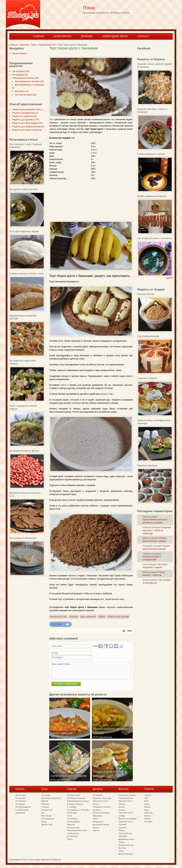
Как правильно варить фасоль (24, 451)
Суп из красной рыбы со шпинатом (154, 238)
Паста (70, 839)
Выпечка (24, 45)
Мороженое (98, 822)
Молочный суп (48, 819)
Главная (38, 36)
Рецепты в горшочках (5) (24, 116)
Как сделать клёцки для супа (23, 189)
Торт (51, 119)
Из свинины (72, 836)
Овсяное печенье (146, 294)
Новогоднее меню (115, 36)
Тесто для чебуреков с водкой (24, 231)
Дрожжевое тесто (126, 839)
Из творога (98, 795)
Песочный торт (125, 833)
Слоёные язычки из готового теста (26, 274)
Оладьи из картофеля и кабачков (109, 776)
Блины (122, 807)
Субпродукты (73, 833)
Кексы (121, 851)
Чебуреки (123, 836)
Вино (147, 810)
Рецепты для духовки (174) (25, 120)
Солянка (45, 807)
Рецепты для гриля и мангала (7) (28, 130)
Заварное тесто (126, 822)
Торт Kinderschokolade (148, 336)
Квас (146, 801)
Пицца (121, 842)
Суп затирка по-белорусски (23, 538)
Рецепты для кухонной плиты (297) (29, 109)
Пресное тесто (125, 801)
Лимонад (148, 813)
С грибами (72, 807)
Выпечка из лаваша (127, 819)
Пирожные (98, 816)
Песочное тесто (126, 813)
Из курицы (20, 804)
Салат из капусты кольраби (69, 778)
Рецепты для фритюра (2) (24, 113)
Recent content (19, 54)
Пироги (122, 830)
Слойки (122, 816)
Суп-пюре (46, 795)
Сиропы (148, 795)
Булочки (122, 848)
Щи (43, 813)
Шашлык (71, 824)
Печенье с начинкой (102, 798)
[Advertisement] (91, 54)
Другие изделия (126, 854)
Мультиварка (62, 36)
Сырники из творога (147, 378)
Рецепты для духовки (118, 617)
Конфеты (97, 810)
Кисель (148, 816)
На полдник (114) (20, 71)
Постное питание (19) (25, 95)
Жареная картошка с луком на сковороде (157, 530)
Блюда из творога (75, 804)
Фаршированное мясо (77, 830)
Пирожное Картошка (147, 466)
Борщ (44, 822)
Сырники (123, 827)
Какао (147, 804)
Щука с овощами (62, 736)
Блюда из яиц (73, 827)
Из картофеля (73, 822)
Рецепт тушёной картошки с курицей (112, 734)
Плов (69, 816)
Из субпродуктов (23, 807)
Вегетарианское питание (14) (29, 81)
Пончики (122, 824)
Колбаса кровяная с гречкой (151, 154)
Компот (148, 819)
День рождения (88, 617)
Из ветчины (21, 795)
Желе (95, 819)
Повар (89, 8)
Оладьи (122, 810)
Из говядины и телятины (78, 810)
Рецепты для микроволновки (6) (27, 127)
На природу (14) (19, 75)
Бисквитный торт (48, 45)
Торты (34, 45)
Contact (143, 36)
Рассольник (46, 816)
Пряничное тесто (101, 801)
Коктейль (148, 822)
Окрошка (45, 804)
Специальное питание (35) (25, 78)
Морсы (147, 807)
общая (102, 617)
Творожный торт (126, 798)
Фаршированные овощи (78, 801)
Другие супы (47, 824)
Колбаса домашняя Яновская (152, 196)
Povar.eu (13, 45)
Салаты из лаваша (127, 795)
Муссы (96, 804)
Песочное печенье (101, 813)
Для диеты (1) (21, 91)
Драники (87, 36)
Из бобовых (21, 801)
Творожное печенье (102, 807)
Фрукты (96, 830)
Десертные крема (101, 824)
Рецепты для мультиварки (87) (27, 123)
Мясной (45, 801)
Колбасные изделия (76, 798)
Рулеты (96, 827)
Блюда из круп (74, 795)
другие (169, 278)
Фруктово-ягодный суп (51, 798)
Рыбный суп (47, 810)
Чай (146, 798)
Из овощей (20, 798)
